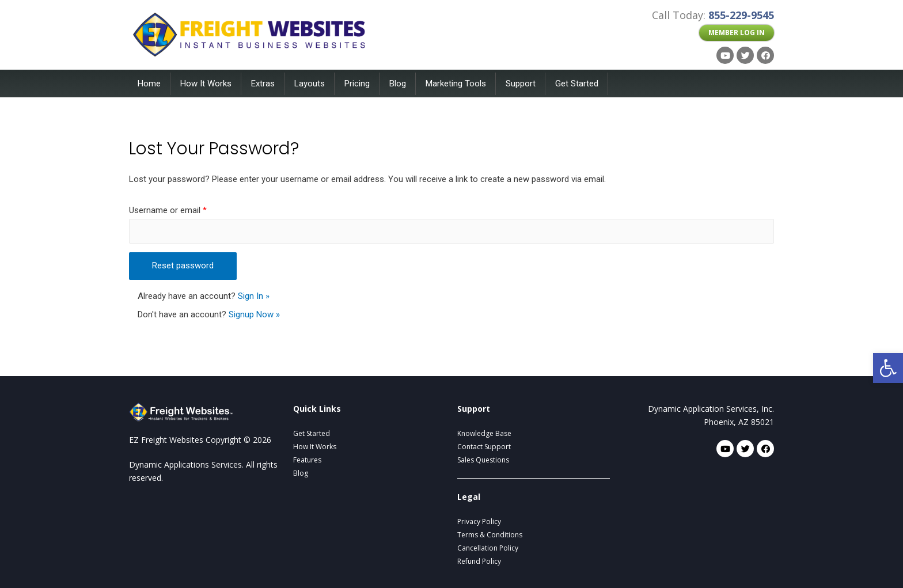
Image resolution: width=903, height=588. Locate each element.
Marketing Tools (456, 84)
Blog (398, 84)
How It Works (206, 84)
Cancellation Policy (488, 548)
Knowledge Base (484, 433)
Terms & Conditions (490, 535)
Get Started (577, 84)
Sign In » (254, 296)
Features (307, 460)
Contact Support (484, 447)
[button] (737, 33)
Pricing (357, 84)
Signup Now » (254, 314)
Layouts (310, 84)
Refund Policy (479, 561)
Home (149, 84)
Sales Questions (483, 460)
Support (521, 84)
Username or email (168, 210)
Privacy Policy (479, 521)
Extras (263, 84)
